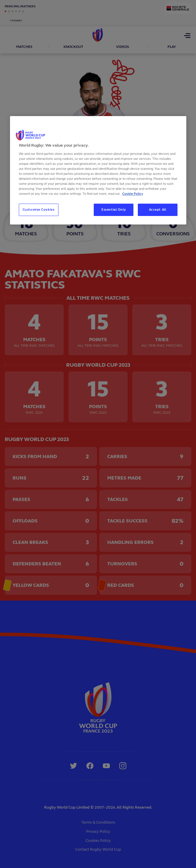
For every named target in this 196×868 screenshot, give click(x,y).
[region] (98, 170)
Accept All (158, 210)
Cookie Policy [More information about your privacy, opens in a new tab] (133, 194)
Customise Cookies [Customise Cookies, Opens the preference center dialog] (39, 210)
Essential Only (114, 210)
